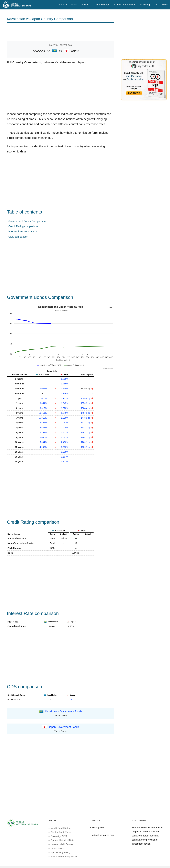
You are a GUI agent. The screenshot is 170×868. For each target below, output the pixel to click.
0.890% (65, 389)
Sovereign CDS (149, 5)
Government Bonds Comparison (27, 221)
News (165, 5)
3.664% (65, 457)
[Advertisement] (61, 32)
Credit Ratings (102, 5)
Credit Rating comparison (23, 226)
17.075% (43, 398)
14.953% (43, 447)
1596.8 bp (86, 398)
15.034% (43, 442)
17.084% (43, 389)
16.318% (43, 418)
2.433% (65, 442)
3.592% (65, 447)
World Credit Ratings (62, 828)
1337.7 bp (86, 428)
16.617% (43, 408)
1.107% (65, 398)
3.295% (65, 452)
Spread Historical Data (63, 840)
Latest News (57, 848)
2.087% (65, 423)
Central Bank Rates (125, 5)
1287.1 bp (86, 432)
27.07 (71, 700)
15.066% (43, 437)
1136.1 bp (86, 447)
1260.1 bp (86, 442)
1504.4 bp (86, 408)
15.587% (43, 428)
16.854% (43, 403)
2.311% (65, 432)
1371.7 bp (86, 423)
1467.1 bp (86, 413)
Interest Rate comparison (23, 232)
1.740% (65, 413)
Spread (85, 5)
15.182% (43, 432)
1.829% (65, 418)
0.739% (65, 379)
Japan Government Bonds (64, 727)
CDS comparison (18, 237)
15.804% (43, 423)
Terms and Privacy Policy (64, 857)
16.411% (43, 413)
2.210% (65, 428)
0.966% (65, 393)
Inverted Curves (68, 5)
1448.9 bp (86, 418)
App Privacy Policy (61, 853)
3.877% (65, 462)
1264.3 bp (86, 437)
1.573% (65, 408)
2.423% (65, 437)
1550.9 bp (86, 403)
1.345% (65, 403)
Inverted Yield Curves (62, 844)
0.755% (65, 384)
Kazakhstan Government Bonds (64, 711)
